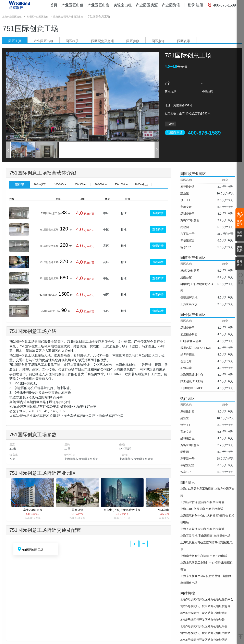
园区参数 (133, 41)
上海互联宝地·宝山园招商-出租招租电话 (205, 536)
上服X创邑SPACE (192, 388)
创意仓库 (186, 361)
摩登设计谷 (187, 187)
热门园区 (188, 399)
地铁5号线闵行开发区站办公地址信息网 (205, 606)
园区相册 (72, 41)
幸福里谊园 (187, 240)
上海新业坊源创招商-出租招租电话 (202, 502)
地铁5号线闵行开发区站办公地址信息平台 (207, 599)
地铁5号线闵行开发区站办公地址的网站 (205, 633)
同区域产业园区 (193, 174)
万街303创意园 (190, 220)
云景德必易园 (189, 334)
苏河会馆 (186, 368)
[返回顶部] (241, 637)
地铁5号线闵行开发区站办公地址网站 (204, 640)
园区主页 (15, 41)
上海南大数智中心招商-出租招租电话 (204, 556)
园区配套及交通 (102, 41)
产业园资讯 (171, 5)
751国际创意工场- (51, 213)
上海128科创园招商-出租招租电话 (202, 509)
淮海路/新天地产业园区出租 (68, 17)
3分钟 (170, 124)
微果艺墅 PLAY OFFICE (196, 348)
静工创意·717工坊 (192, 381)
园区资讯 (184, 41)
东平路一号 (187, 234)
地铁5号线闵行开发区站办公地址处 (203, 620)
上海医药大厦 (189, 304)
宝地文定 (186, 207)
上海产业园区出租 (12, 17)
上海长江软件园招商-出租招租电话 (202, 529)
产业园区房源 (147, 5)
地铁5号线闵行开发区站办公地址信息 (204, 613)
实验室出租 (123, 5)
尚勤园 (185, 227)
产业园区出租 (72, 5)
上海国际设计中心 (192, 375)
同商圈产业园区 (193, 258)
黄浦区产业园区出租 (37, 17)
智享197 (186, 247)
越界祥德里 (187, 354)
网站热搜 (188, 593)
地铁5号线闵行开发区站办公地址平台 (204, 626)
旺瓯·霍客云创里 (191, 341)
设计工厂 (186, 200)
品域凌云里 (187, 214)
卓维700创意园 (190, 271)
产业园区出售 (98, 5)
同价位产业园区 (193, 315)
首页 (54, 5)
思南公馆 (186, 277)
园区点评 (158, 41)
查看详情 (158, 213)
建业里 (185, 193)
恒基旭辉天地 (189, 297)
